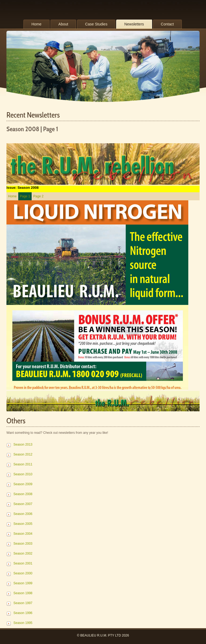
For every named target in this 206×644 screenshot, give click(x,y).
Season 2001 (23, 563)
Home (12, 196)
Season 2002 (23, 553)
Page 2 (38, 196)
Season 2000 (23, 573)
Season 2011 (23, 464)
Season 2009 (23, 484)
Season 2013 (23, 445)
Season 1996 (23, 613)
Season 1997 (23, 603)
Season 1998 (23, 593)
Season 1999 (23, 583)
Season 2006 (23, 514)
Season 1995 (23, 623)
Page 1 (25, 196)
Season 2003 (23, 544)
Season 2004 (23, 534)
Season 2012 (23, 454)
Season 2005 (23, 524)
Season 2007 (23, 504)
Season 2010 (23, 474)
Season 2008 (23, 494)
